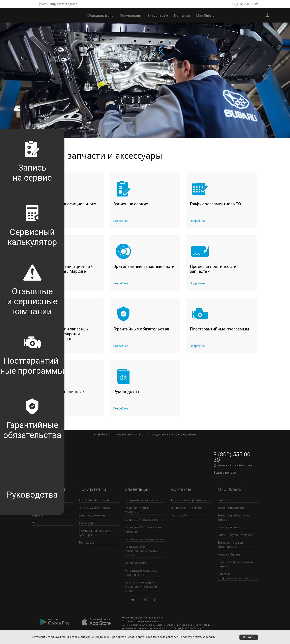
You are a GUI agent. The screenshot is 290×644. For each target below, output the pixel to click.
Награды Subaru (229, 554)
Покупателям (131, 16)
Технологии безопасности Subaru (236, 518)
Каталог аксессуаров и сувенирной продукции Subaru (141, 587)
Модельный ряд (100, 16)
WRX (35, 523)
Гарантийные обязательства (145, 539)
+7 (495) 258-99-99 (245, 4)
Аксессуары (87, 523)
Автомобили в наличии (95, 500)
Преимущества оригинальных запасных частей (142, 551)
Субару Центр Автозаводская (57, 4)
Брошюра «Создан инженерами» (230, 545)
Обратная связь (136, 563)
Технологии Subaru (231, 508)
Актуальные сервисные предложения (141, 573)
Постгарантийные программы (137, 510)
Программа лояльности (141, 500)
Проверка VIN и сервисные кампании (143, 529)
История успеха (228, 527)
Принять (249, 637)
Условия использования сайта (140, 621)
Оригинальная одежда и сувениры (96, 533)
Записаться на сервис (186, 508)
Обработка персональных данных (235, 564)
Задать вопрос (225, 473)
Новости (223, 500)
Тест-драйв (86, 543)
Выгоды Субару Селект (94, 508)
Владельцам (158, 16)
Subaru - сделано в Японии (236, 535)
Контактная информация (189, 500)
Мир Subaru (205, 16)
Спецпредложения (92, 515)
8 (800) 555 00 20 (232, 457)
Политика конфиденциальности (233, 576)
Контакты (182, 16)
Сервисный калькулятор (142, 520)
